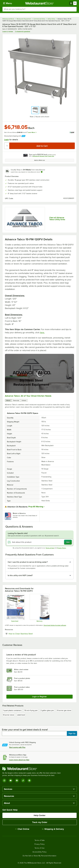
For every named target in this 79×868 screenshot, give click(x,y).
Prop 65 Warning (36, 507)
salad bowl (21, 715)
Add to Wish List (39, 160)
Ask (68, 542)
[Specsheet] (15, 608)
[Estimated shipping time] (42, 172)
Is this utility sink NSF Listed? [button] (20, 575)
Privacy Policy (62, 548)
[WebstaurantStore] (33, 769)
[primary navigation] (8, 3)
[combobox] (39, 9)
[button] (35, 110)
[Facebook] (17, 780)
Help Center (40, 815)
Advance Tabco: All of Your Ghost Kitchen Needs (28, 396)
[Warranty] (40, 608)
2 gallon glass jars (47, 710)
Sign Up (72, 733)
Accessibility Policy (39, 852)
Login (7, 140)
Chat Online (22, 829)
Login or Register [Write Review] (39, 697)
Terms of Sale (40, 840)
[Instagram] (4, 780)
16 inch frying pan (31, 710)
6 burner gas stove (64, 710)
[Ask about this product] (39, 542)
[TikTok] (23, 780)
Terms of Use (50, 548)
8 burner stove (9, 715)
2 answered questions (23, 32)
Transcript (16, 400)
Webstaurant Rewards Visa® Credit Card (43, 156)
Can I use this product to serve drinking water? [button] (28, 562)
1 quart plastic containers (12, 710)
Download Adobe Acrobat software (55, 625)
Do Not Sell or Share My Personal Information (39, 856)
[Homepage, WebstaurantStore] (40, 3)
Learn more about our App (19, 760)
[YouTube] (11, 780)
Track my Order (40, 822)
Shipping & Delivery (53, 829)
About (8, 400)
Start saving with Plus (17, 747)
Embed (24, 400)
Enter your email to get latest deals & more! (25, 730)
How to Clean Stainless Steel (28, 634)
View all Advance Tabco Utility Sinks (57, 219)
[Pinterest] (29, 780)
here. (42, 332)
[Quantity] (7, 146)
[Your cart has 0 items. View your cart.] (73, 3)
